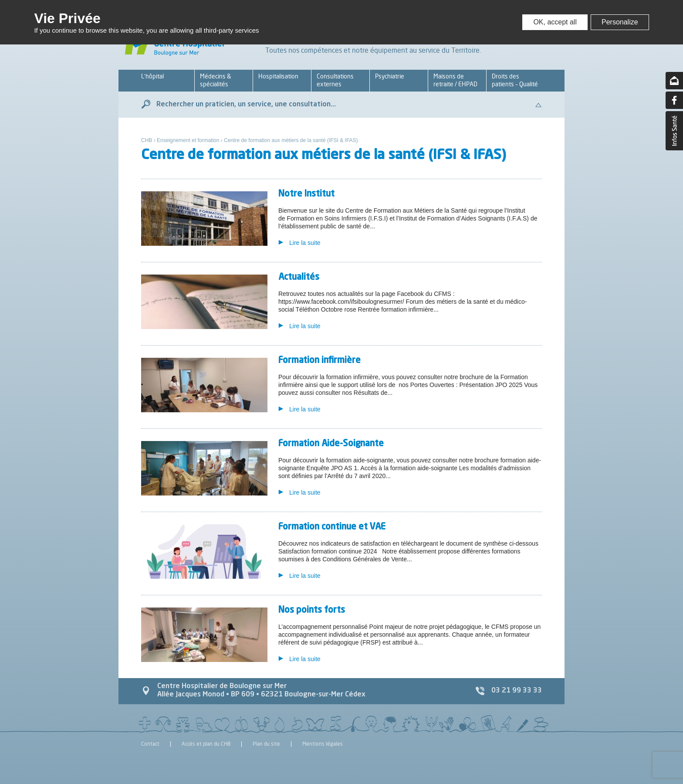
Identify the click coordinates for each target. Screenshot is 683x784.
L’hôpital (152, 76)
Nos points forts (312, 611)
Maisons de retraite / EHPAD (455, 80)
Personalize (620, 22)
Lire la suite (305, 243)
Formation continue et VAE (332, 527)
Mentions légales (323, 744)
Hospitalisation (278, 76)
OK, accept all (555, 22)
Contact (150, 744)
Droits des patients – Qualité (515, 80)
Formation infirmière (320, 361)
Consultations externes (335, 80)
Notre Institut (306, 194)
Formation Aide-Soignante (331, 444)
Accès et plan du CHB (206, 744)
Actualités (299, 278)
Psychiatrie (390, 76)
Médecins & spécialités (215, 80)
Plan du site (266, 744)
